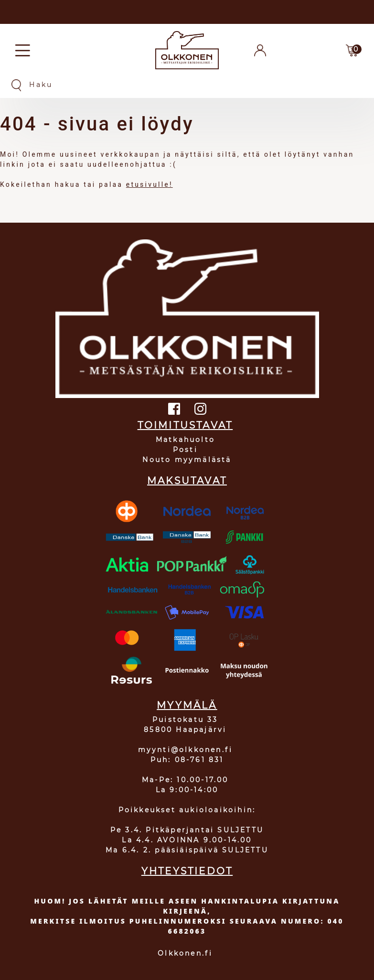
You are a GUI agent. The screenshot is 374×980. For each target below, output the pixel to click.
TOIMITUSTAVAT (185, 425)
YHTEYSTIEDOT (187, 871)
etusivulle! (150, 184)
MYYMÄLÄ (187, 705)
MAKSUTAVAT (187, 481)
